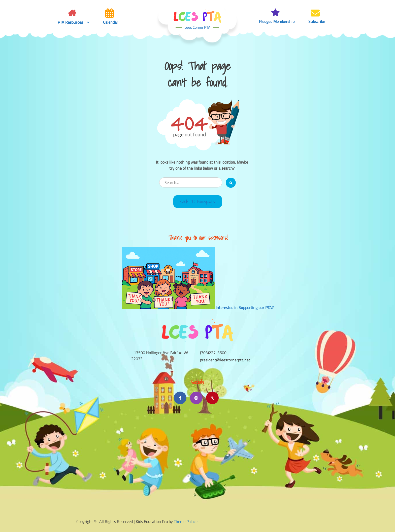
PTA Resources (70, 22)
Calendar (111, 22)
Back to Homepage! (198, 202)
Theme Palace (186, 521)
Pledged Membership (277, 22)
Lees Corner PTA (197, 27)
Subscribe (317, 22)
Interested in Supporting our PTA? (245, 308)
